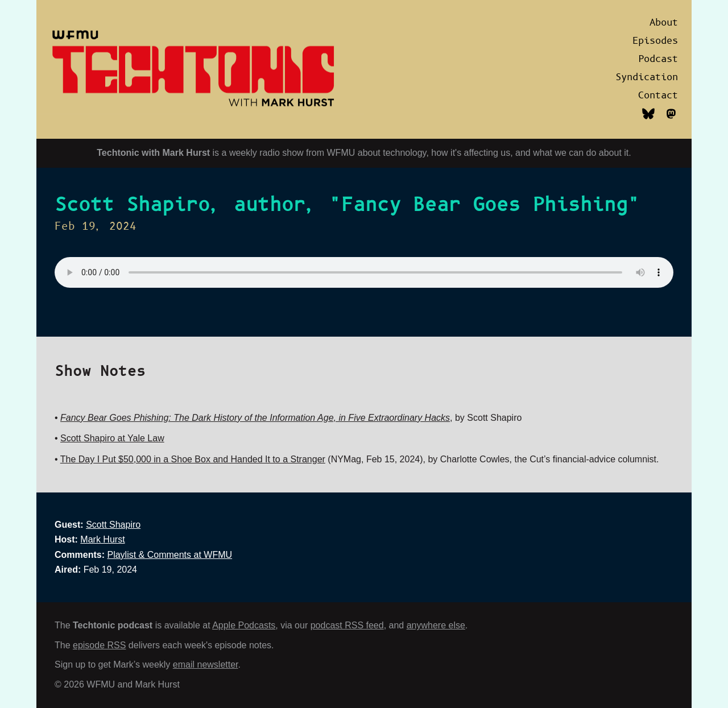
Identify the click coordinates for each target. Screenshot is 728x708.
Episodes (655, 41)
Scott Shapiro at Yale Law (112, 438)
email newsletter (206, 664)
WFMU (341, 153)
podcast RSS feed (347, 625)
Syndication (647, 77)
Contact (658, 96)
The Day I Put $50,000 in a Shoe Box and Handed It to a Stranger (193, 459)
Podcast (658, 59)
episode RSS (99, 645)
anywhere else (436, 625)
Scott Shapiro (113, 525)
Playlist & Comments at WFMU (169, 555)
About (664, 23)
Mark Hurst (102, 539)
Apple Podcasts (244, 625)
